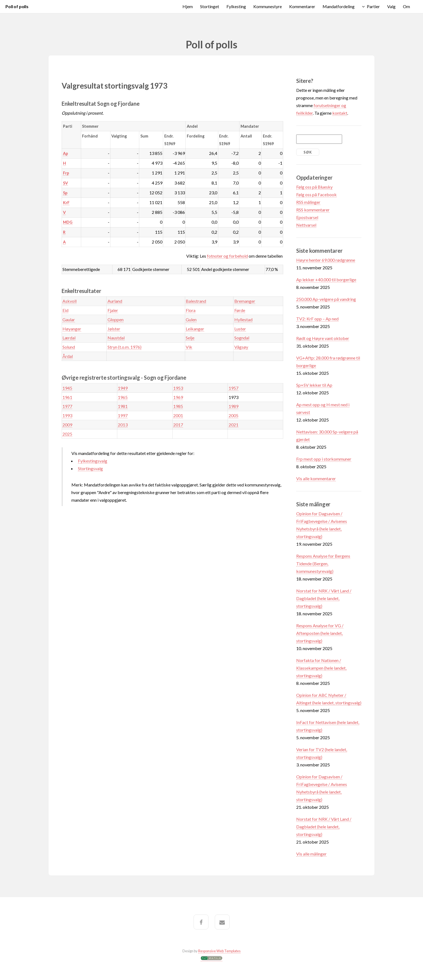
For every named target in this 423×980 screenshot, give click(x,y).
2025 (67, 434)
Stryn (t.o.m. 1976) (124, 347)
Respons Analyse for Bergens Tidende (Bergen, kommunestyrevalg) (323, 564)
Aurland (115, 301)
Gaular (69, 319)
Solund (69, 347)
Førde (240, 310)
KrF (66, 203)
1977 (67, 406)
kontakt (340, 113)
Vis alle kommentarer (316, 478)
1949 (123, 388)
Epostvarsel (307, 217)
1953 (178, 388)
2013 (123, 425)
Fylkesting (236, 6)
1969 (178, 397)
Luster (240, 329)
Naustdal (116, 338)
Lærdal (69, 338)
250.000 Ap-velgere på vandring (326, 299)
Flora (191, 310)
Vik (189, 347)
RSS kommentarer (313, 210)
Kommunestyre (268, 6)
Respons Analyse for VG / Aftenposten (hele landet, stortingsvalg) (320, 633)
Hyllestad (243, 319)
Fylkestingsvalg (93, 461)
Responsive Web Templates (219, 951)
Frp (66, 173)
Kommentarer (302, 6)
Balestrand (196, 301)
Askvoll (70, 301)
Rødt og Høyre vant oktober (323, 338)
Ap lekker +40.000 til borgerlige (326, 280)
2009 (67, 425)
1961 (67, 397)
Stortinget (210, 6)
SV (65, 183)
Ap (65, 153)
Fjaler (113, 310)
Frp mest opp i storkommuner (324, 459)
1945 (67, 388)
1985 (178, 406)
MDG (68, 222)
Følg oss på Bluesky (314, 187)
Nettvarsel (306, 225)
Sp (65, 193)
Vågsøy (241, 347)
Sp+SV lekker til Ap (314, 385)
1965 (123, 397)
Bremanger (245, 301)
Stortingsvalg (90, 468)
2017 (178, 425)
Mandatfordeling (339, 6)
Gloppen (116, 319)
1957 (233, 388)
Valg (391, 6)
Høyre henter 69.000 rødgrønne (326, 260)
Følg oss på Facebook (316, 194)
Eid (65, 310)
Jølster (114, 329)
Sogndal (242, 338)
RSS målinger (308, 202)
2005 (233, 415)
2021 (233, 425)
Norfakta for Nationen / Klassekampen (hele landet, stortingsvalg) (321, 668)
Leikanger (195, 329)
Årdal (68, 356)
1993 (67, 415)
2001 (178, 415)
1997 (123, 415)
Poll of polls (17, 6)
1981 (123, 406)
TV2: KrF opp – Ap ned (317, 319)
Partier (373, 6)
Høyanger (72, 329)
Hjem (188, 6)
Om (406, 6)
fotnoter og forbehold (227, 256)
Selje (190, 338)
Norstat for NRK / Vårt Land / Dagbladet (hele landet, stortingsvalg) (324, 598)
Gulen (191, 319)
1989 (233, 406)
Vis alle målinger (311, 854)
